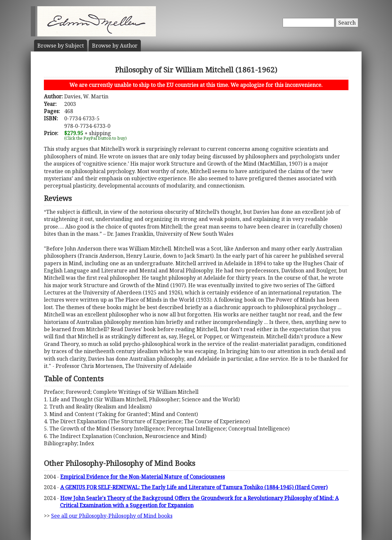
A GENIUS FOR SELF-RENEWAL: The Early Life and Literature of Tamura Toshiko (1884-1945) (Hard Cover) (194, 487)
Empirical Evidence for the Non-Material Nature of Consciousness (143, 477)
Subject (61, 46)
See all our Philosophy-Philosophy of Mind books (112, 516)
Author (115, 46)
